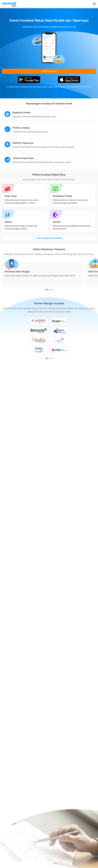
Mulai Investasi (49, 71)
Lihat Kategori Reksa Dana (49, 238)
